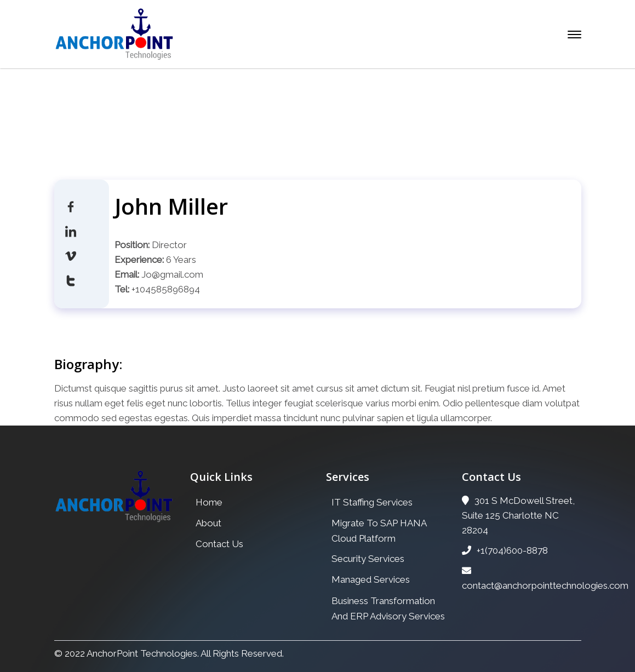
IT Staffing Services (372, 502)
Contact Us (219, 544)
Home (239, 131)
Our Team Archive (308, 131)
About (208, 523)
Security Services (368, 559)
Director (169, 245)
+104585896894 (166, 289)
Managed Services (371, 579)
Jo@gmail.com (172, 274)
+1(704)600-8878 (505, 550)
